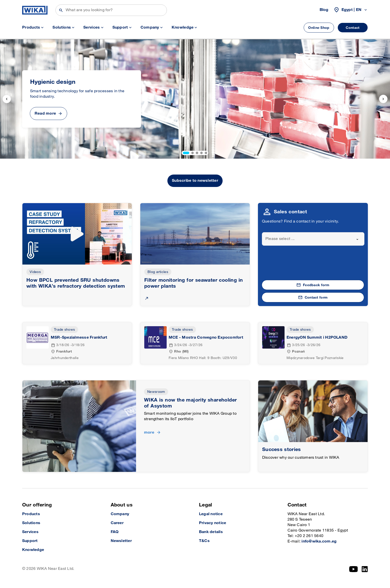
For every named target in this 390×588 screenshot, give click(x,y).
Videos (35, 272)
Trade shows (64, 330)
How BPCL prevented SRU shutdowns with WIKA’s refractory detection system (76, 283)
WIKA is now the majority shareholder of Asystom (190, 403)
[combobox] (313, 239)
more (149, 432)
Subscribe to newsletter (195, 181)
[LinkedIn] (365, 569)
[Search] (111, 10)
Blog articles (158, 272)
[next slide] (383, 99)
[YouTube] (354, 569)
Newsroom (156, 392)
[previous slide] (7, 99)
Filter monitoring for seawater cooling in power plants (194, 283)
